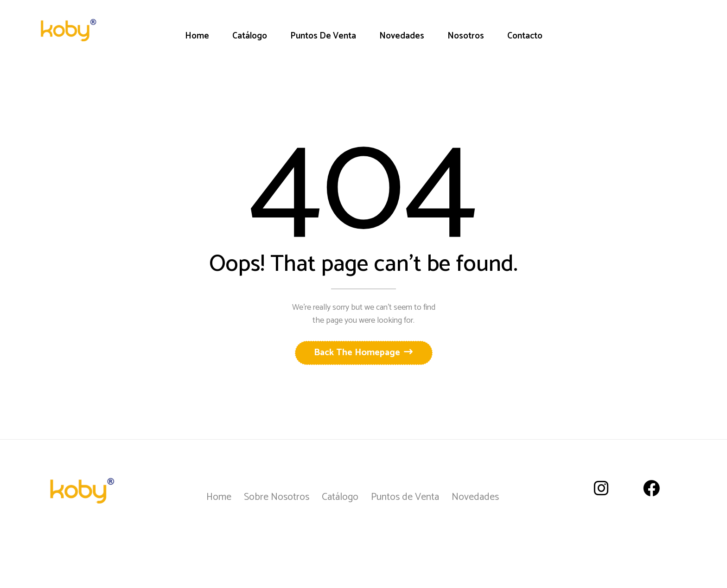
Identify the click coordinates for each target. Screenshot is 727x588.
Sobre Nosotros (277, 497)
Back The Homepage (358, 353)
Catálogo (340, 497)
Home (219, 497)
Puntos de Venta (405, 497)
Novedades (475, 497)
